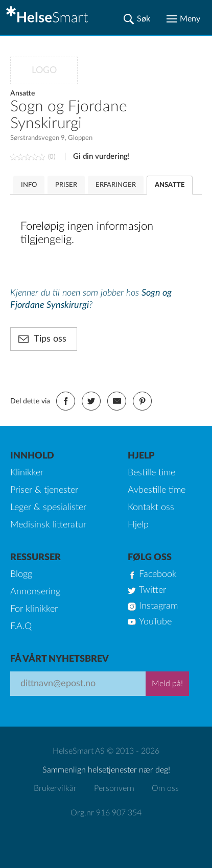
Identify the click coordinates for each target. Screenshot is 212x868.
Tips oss (50, 339)
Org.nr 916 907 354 (106, 813)
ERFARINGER (116, 185)
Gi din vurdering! (101, 156)
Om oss (165, 788)
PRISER (66, 185)
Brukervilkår (55, 788)
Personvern (114, 788)
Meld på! (167, 684)
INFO (29, 185)
